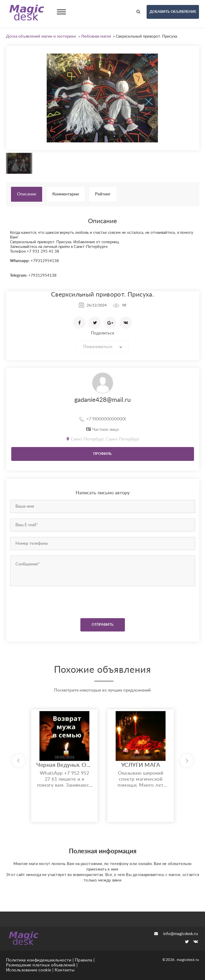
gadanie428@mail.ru (103, 400)
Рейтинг (103, 194)
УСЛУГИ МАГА (141, 765)
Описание (27, 194)
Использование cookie (29, 970)
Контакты (65, 970)
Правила (84, 960)
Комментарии (66, 194)
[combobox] (103, 347)
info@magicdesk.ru (176, 934)
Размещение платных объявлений (41, 965)
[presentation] (42, 601)
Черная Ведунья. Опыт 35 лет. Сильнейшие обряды (64, 765)
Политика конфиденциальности (39, 960)
